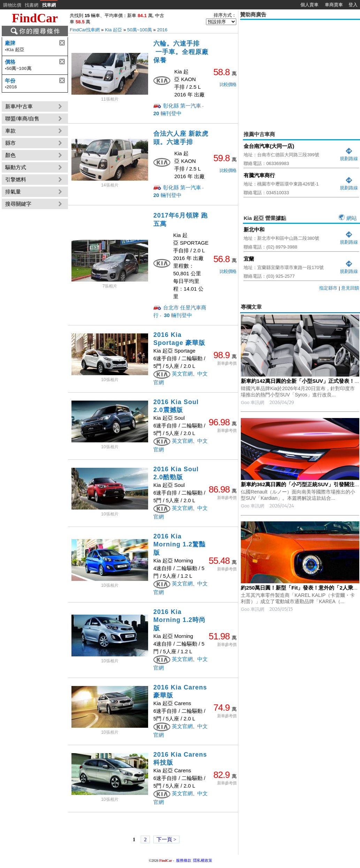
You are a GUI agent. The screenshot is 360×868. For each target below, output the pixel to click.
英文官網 (182, 374)
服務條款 (184, 860)
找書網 (32, 5)
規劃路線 (349, 156)
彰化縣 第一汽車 (182, 106)
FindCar (35, 18)
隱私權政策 (203, 860)
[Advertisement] (300, 728)
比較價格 (228, 84)
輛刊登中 (167, 113)
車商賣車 (334, 5)
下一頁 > (166, 839)
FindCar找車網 (85, 30)
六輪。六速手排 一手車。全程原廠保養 (181, 52)
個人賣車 (309, 5)
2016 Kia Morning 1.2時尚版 (179, 620)
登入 (353, 5)
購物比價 (12, 5)
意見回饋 (350, 288)
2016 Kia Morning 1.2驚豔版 (179, 545)
